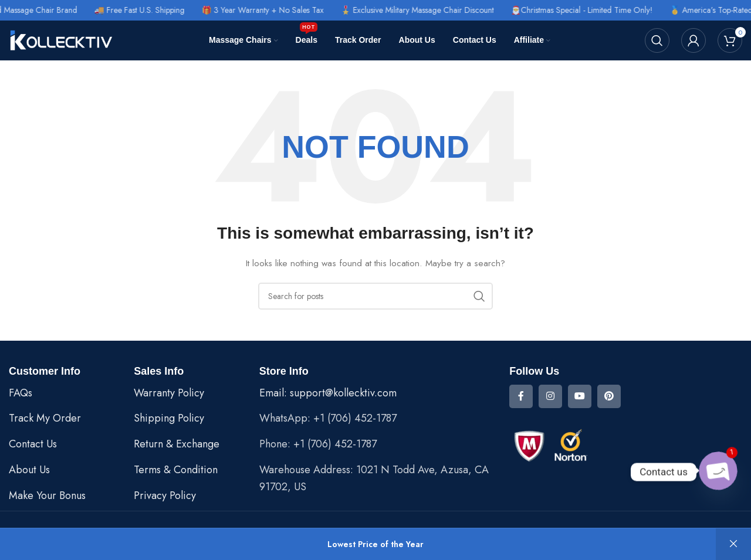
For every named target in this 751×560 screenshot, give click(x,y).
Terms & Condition (176, 470)
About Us (29, 470)
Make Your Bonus (47, 495)
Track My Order (45, 418)
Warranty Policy (169, 393)
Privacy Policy (165, 495)
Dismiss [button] (733, 544)
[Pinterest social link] (609, 396)
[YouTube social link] (580, 396)
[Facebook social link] (521, 396)
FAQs (21, 393)
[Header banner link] (375, 10)
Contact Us (33, 444)
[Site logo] (62, 39)
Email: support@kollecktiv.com (328, 393)
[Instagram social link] (550, 396)
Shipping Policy (169, 418)
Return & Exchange (177, 444)
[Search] (657, 40)
